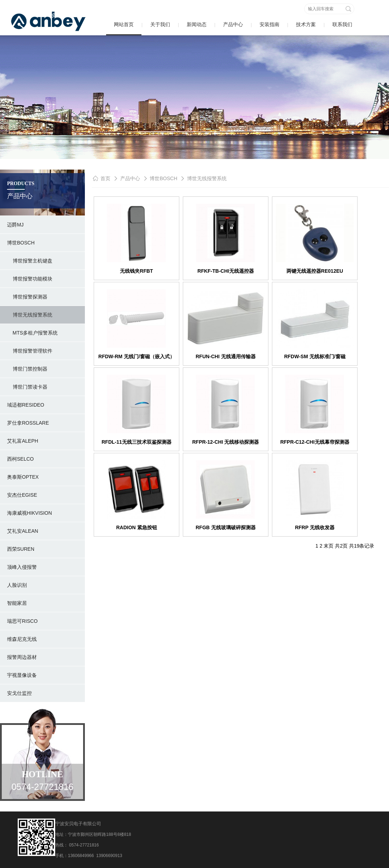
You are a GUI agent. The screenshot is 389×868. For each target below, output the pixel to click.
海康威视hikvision (30, 513)
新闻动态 (197, 24)
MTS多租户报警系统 (32, 333)
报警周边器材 (22, 657)
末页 (329, 546)
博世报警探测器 (27, 297)
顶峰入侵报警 (22, 567)
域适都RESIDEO (26, 405)
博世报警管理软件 (30, 351)
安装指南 (269, 24)
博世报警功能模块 (30, 279)
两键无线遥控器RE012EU (315, 271)
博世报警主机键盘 (30, 261)
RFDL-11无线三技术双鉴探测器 (137, 442)
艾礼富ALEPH (23, 441)
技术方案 (306, 24)
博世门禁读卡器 (27, 387)
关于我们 (160, 24)
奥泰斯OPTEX (23, 477)
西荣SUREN (21, 549)
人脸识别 (17, 585)
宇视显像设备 (22, 675)
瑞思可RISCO (22, 621)
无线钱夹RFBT (136, 271)
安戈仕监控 (19, 693)
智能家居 (17, 603)
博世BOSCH (21, 243)
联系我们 (342, 24)
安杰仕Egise (22, 495)
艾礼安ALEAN (23, 531)
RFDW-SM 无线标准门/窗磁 (315, 356)
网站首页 (124, 24)
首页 (105, 178)
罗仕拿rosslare (28, 423)
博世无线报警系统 (30, 315)
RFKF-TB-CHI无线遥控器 (225, 271)
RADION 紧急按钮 (136, 527)
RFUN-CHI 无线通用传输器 (226, 356)
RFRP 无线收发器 (315, 527)
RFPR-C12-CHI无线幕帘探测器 (315, 442)
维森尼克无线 (22, 639)
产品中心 (233, 24)
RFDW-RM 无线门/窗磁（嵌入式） (137, 356)
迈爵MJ (15, 225)
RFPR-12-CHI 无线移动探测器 (225, 442)
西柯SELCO (20, 459)
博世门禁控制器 (27, 369)
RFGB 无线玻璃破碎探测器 (226, 527)
